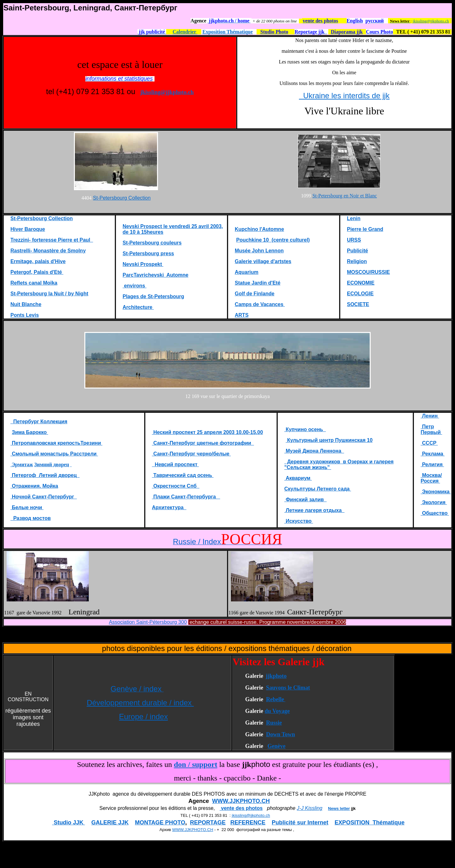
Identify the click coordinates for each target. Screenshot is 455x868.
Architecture (138, 307)
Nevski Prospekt (143, 264)
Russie (274, 723)
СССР (429, 443)
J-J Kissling (309, 808)
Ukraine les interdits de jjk (344, 96)
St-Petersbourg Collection (122, 198)
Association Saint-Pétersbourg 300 (148, 622)
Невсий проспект (176, 464)
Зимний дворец (52, 464)
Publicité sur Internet (300, 823)
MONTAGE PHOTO (160, 823)
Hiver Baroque (28, 229)
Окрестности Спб (176, 486)
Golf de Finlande (255, 294)
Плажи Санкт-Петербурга (186, 497)
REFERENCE (248, 823)
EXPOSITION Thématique (370, 823)
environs (135, 286)
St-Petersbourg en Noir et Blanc (345, 196)
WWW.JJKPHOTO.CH (241, 801)
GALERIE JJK (110, 823)
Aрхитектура (169, 507)
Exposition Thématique (228, 32)
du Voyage (277, 711)
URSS (354, 240)
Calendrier (185, 32)
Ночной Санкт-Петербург (44, 497)
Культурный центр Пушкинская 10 (329, 440)
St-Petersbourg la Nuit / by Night (49, 294)
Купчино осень (305, 429)
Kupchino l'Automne (259, 229)
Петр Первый (431, 429)
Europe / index (143, 717)
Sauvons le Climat (288, 688)
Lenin (354, 218)
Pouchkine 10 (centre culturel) (273, 240)
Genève (276, 746)
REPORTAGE (208, 823)
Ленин (430, 416)
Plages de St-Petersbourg (153, 296)
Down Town (281, 734)
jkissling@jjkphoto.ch (431, 21)
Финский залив (306, 500)
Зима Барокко (30, 432)
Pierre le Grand (365, 229)
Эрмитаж (22, 464)
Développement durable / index (140, 703)
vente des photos (241, 808)
